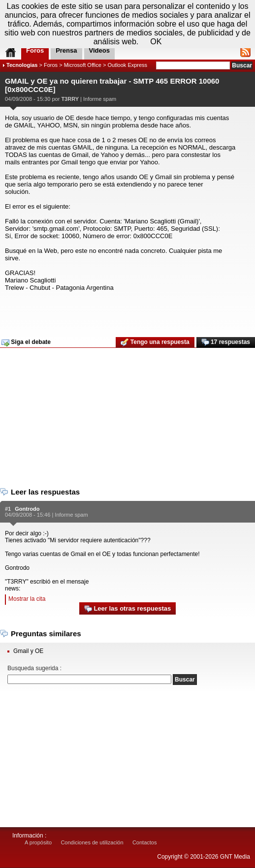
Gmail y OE (28, 651)
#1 (8, 509)
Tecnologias (22, 65)
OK (156, 42)
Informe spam (100, 99)
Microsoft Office (83, 65)
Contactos (145, 842)
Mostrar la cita (27, 599)
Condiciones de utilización (92, 842)
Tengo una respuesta (155, 342)
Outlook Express (127, 65)
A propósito (38, 842)
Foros (51, 65)
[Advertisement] (126, 311)
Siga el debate (26, 342)
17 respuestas (226, 342)
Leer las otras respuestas (127, 609)
